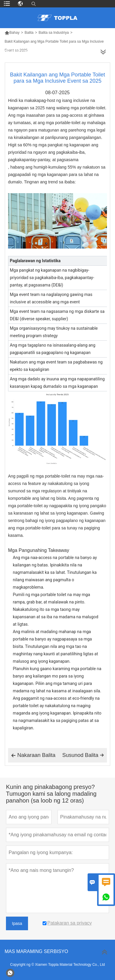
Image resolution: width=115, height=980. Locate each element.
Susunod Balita (83, 755)
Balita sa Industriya (54, 33)
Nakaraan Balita (33, 755)
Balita (29, 33)
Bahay (12, 33)
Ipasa (17, 923)
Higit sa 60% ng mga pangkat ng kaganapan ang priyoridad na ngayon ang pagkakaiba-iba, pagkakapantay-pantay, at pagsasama (53, 152)
